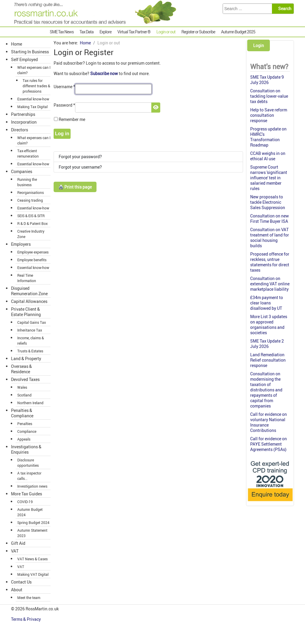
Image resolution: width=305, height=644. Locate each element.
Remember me (72, 119)
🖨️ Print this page (75, 187)
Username (64, 87)
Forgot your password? (80, 157)
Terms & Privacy (26, 619)
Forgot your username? (80, 167)
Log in (62, 134)
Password (64, 105)
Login (259, 45)
